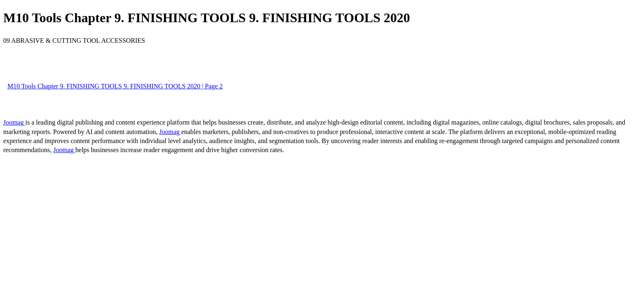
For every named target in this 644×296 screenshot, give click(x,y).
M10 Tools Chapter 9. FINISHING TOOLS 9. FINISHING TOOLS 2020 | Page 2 (115, 86)
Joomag (14, 122)
